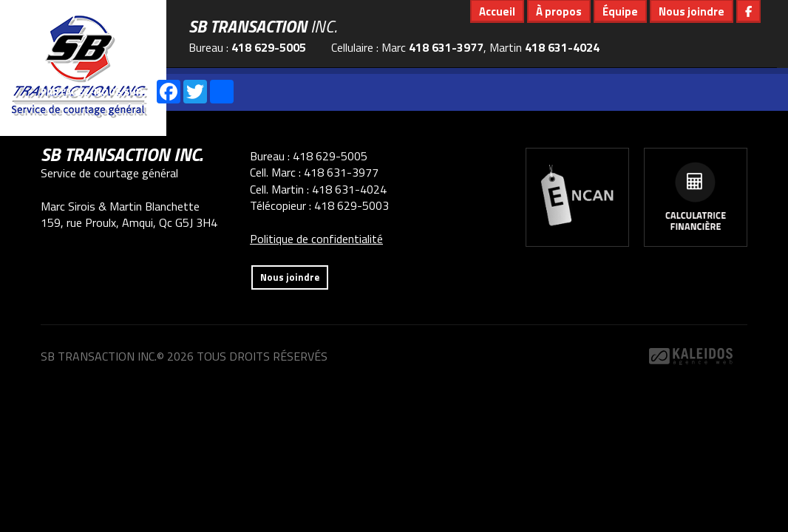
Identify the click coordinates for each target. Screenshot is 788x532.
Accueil (497, 11)
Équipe (620, 11)
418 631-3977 (446, 47)
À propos (559, 11)
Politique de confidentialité (316, 239)
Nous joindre (692, 11)
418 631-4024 (562, 47)
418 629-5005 (269, 47)
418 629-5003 (351, 205)
